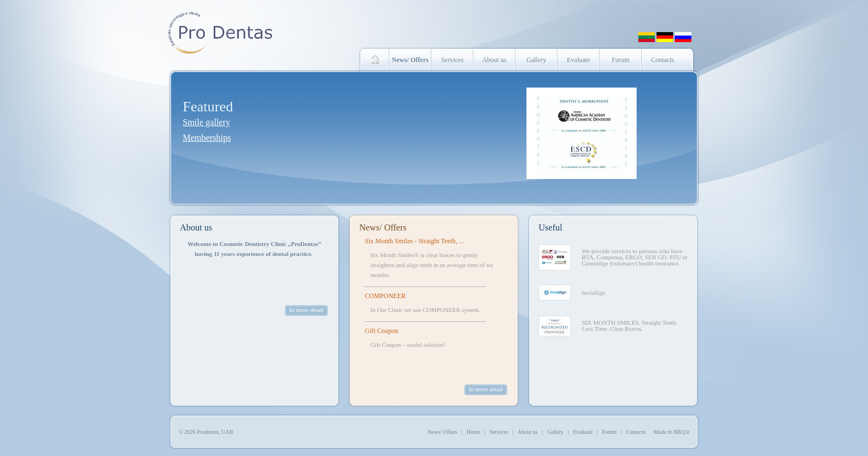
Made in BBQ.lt (671, 432)
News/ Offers (383, 227)
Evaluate (578, 60)
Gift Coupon (381, 331)
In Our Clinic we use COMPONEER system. (425, 310)
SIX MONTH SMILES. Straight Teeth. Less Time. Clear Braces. (630, 326)
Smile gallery (206, 122)
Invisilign (593, 293)
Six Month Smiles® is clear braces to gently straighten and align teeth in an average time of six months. (432, 265)
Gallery (536, 60)
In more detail (307, 310)
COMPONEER (385, 296)
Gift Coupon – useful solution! (408, 345)
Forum (621, 60)
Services (453, 60)
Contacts (663, 60)
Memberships (207, 138)
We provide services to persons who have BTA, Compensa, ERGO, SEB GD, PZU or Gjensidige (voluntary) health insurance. (635, 257)
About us (494, 60)
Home (473, 432)
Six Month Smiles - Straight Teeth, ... (414, 241)
